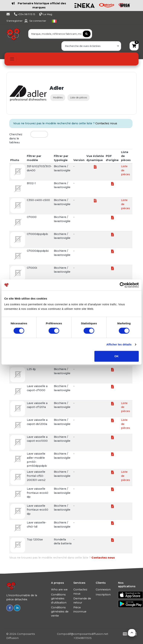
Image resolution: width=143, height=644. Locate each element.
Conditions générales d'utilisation (59, 599)
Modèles (58, 98)
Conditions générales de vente (60, 611)
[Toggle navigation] (12, 59)
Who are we (59, 590)
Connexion (103, 590)
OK (117, 356)
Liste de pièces (79, 98)
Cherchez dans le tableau (16, 138)
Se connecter (38, 21)
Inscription (103, 595)
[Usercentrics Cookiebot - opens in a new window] (122, 285)
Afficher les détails (119, 344)
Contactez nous (106, 123)
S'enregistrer (15, 21)
